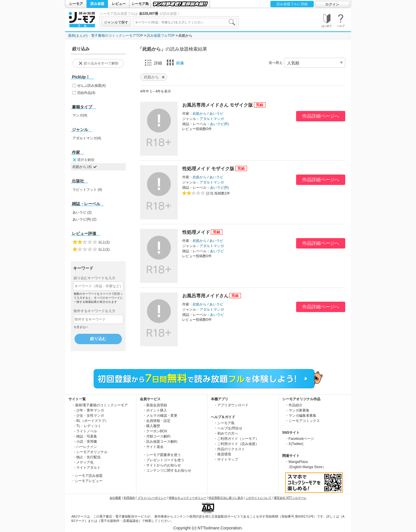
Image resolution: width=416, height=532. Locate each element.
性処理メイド (196, 232)
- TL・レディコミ (88, 426)
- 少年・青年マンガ (89, 410)
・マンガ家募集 (297, 410)
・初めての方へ (226, 433)
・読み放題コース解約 (160, 442)
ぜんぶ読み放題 (91, 86)
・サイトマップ (226, 459)
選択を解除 (83, 160)
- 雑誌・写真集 (86, 436)
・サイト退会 (153, 447)
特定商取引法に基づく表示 (226, 498)
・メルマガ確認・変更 (160, 416)
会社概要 (115, 498)
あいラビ (216, 114)
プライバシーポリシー (152, 498)
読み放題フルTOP (161, 36)
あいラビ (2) (82, 212)
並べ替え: (276, 63)
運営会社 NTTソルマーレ (290, 498)
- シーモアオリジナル (91, 452)
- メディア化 (84, 462)
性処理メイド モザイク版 (208, 169)
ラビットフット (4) (87, 190)
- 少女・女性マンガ (89, 416)
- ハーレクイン (86, 447)
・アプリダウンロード (231, 405)
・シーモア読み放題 (87, 476)
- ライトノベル (86, 431)
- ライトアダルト (87, 468)
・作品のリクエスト (229, 449)
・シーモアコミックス (302, 421)
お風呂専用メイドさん (205, 296)
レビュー (119, 4)
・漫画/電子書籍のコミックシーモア (100, 405)
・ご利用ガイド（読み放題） (236, 444)
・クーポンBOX (155, 431)
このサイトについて (259, 498)
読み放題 (97, 4)
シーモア (76, 4)
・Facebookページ (300, 439)
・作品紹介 (294, 405)
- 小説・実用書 (86, 442)
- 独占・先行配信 (87, 457)
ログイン (332, 4)
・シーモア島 (224, 423)
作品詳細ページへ (321, 116)
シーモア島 (140, 4)
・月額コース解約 (157, 436)
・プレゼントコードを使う (164, 460)
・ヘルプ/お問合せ (228, 428)
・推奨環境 (222, 454)
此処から (200, 114)
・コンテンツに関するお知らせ (167, 470)
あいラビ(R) (219, 124)
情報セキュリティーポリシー (187, 498)
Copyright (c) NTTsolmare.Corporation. (208, 528)
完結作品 (86, 93)
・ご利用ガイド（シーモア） (236, 439)
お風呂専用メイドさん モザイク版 (218, 105)
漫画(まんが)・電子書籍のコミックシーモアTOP (105, 36)
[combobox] (185, 22)
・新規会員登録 (155, 405)
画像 (175, 63)
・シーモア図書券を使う (162, 455)
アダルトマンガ (212, 119)
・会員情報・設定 (157, 421)
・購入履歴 (151, 426)
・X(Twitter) (294, 444)
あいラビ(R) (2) (84, 219)
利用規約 (129, 498)
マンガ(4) (80, 115)
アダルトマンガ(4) (87, 138)
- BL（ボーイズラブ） (91, 421)
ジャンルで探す (116, 22)
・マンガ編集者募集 (301, 416)
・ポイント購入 (155, 410)
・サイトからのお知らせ (162, 465)
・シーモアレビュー (87, 481)
